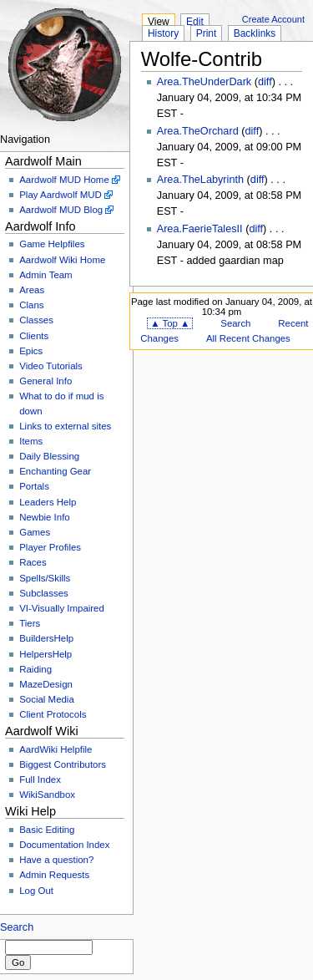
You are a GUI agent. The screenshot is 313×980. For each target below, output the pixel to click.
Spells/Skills (45, 578)
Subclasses (44, 593)
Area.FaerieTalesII (200, 229)
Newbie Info (44, 517)
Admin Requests (54, 875)
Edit (195, 22)
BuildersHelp (46, 638)
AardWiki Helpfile (56, 749)
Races (33, 562)
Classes (36, 320)
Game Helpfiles (52, 244)
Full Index (40, 779)
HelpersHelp (45, 654)
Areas (32, 290)
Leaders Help (48, 502)
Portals (34, 486)
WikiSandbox (47, 795)
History (163, 33)
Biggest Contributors (63, 764)
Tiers (30, 623)
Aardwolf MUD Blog (61, 210)
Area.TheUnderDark (204, 82)
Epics (31, 351)
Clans (31, 305)
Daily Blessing (49, 456)
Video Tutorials (51, 366)
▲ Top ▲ (170, 323)
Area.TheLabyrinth (200, 180)
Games (35, 532)
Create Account (273, 19)
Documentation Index (64, 845)
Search (17, 927)
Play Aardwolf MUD (61, 195)
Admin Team (45, 275)
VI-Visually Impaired (62, 608)
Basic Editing (47, 830)
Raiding (35, 669)
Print (207, 33)
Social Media (47, 699)
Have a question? (56, 860)
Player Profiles (50, 547)
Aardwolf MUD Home (64, 180)
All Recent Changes (248, 338)
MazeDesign (46, 684)
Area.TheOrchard (198, 131)
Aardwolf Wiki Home (62, 260)
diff (265, 82)
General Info (45, 381)
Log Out (36, 891)
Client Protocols (53, 714)
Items (31, 441)
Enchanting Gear (55, 471)
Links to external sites (65, 426)
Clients (34, 336)
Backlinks (255, 33)
